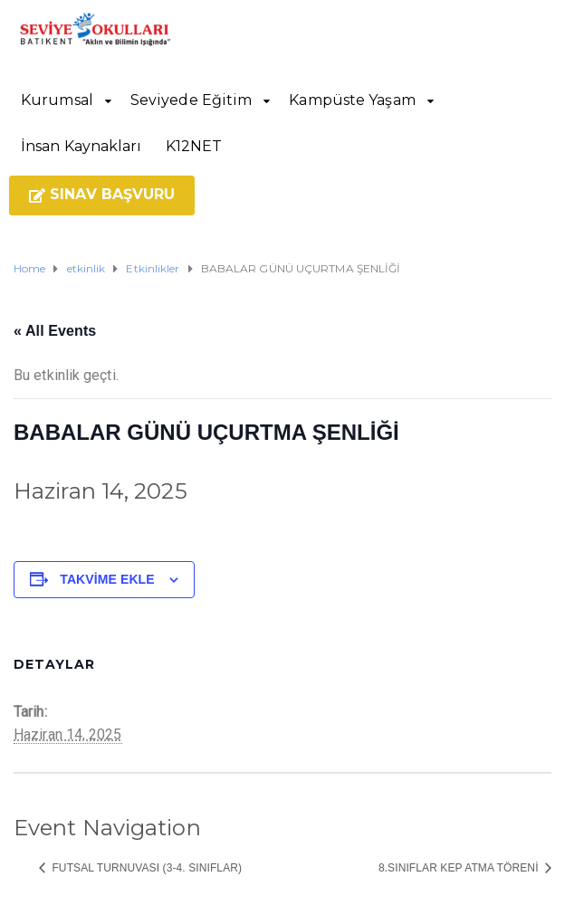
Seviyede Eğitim (192, 100)
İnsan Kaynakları (81, 146)
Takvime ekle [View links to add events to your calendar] (107, 579)
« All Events (55, 331)
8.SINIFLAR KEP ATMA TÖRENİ (460, 868)
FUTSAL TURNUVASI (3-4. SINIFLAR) (145, 868)
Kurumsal (57, 100)
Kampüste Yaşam (352, 100)
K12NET (194, 146)
